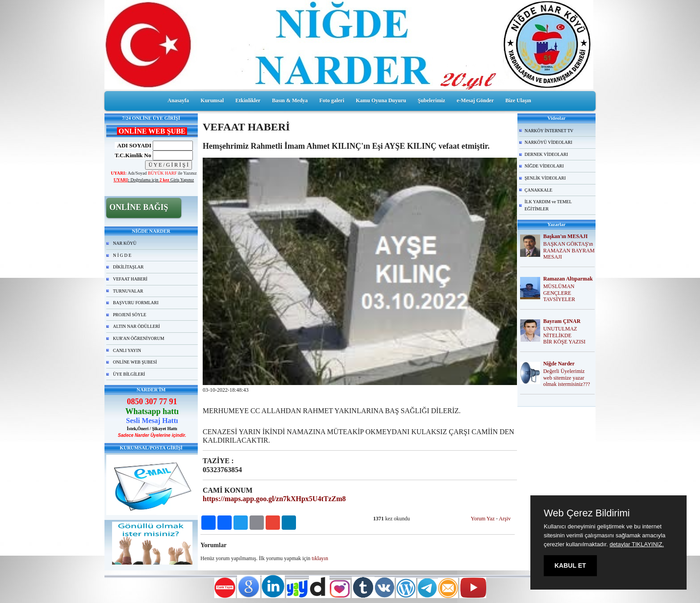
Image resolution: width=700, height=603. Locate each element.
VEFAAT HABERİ (130, 279)
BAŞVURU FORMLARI (136, 303)
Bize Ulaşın (518, 100)
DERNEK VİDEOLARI (546, 154)
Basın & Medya (290, 100)
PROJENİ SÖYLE (130, 315)
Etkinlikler (248, 100)
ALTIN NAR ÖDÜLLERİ (136, 326)
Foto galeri (332, 100)
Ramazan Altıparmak (568, 279)
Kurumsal (212, 100)
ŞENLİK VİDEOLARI (545, 178)
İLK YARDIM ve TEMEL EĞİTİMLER (548, 205)
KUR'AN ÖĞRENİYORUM (139, 338)
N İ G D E (122, 255)
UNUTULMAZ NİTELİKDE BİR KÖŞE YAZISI (565, 335)
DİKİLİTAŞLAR (128, 267)
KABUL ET (570, 565)
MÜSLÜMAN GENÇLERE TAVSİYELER (559, 293)
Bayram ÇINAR (562, 321)
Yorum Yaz (483, 519)
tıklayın (320, 558)
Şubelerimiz (431, 100)
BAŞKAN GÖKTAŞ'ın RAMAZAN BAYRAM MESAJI (569, 251)
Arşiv (505, 519)
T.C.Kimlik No (133, 155)
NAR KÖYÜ (125, 243)
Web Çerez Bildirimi (587, 513)
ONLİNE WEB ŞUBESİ (135, 362)
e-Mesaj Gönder (475, 100)
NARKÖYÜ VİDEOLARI (548, 142)
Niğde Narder (559, 364)
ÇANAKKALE (538, 190)
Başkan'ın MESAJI (566, 236)
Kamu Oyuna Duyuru (381, 100)
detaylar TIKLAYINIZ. (637, 544)
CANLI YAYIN (127, 350)
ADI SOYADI (133, 145)
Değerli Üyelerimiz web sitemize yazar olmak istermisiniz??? (567, 378)
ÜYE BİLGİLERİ (129, 374)
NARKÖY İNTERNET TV (549, 131)
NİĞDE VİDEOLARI (544, 166)
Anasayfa (178, 100)
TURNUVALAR (128, 291)
